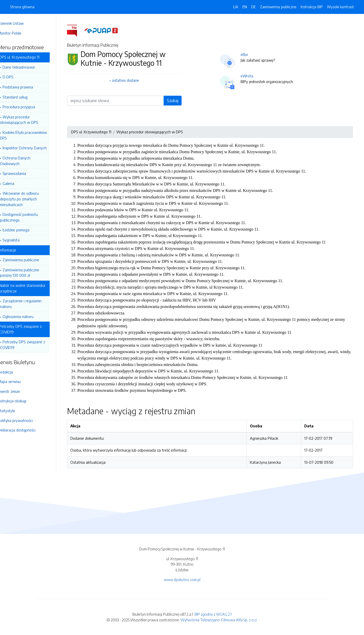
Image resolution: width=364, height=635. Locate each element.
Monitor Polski (18, 33)
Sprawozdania (23, 173)
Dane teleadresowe (27, 67)
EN (245, 7)
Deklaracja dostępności (25, 430)
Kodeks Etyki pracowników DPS (32, 135)
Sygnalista (19, 240)
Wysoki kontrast (340, 7)
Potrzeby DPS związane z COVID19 (29, 329)
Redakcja (14, 372)
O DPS (16, 77)
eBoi (249, 54)
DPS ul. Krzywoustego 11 (28, 57)
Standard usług (23, 97)
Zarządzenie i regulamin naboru (29, 304)
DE (253, 7)
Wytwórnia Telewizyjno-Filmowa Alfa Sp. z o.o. (219, 620)
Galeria (17, 183)
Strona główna (22, 7)
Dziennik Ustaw (19, 23)
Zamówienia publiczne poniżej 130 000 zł (28, 273)
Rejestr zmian (17, 391)
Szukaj (177, 101)
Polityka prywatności (24, 420)
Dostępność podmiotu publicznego (27, 217)
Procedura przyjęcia (27, 107)
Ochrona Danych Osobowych (23, 161)
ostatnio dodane (130, 80)
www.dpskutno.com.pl (182, 580)
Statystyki (15, 411)
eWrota (251, 76)
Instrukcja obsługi (20, 401)
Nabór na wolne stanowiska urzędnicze (30, 288)
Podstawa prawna (26, 87)
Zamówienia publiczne (29, 260)
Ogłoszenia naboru (26, 316)
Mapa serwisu (18, 381)
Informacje (16, 250)
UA (236, 7)
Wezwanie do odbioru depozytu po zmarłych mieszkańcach (28, 199)
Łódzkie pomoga (24, 230)
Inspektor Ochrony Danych (33, 148)
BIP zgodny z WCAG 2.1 (213, 614)
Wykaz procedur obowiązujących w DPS (27, 120)
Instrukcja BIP (312, 7)
